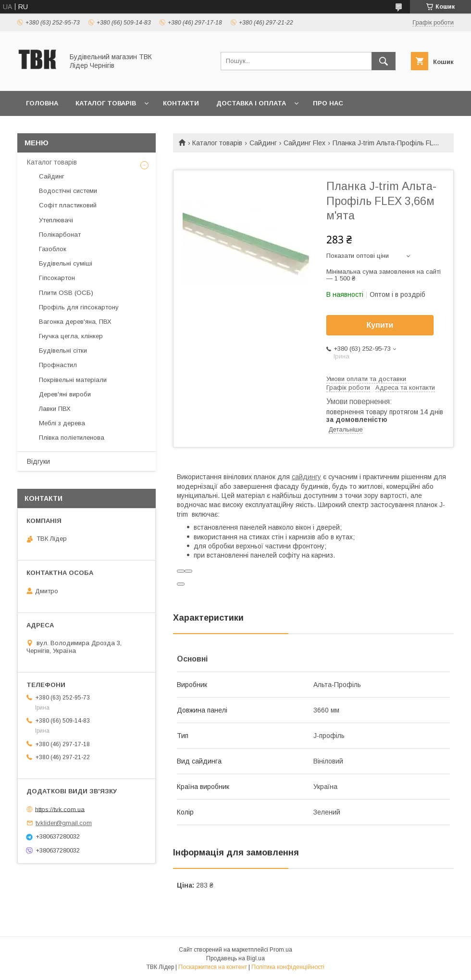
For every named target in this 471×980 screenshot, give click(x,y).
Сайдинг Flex (304, 143)
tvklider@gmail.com (64, 823)
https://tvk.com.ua (60, 809)
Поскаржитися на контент (213, 967)
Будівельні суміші (66, 263)
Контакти (181, 103)
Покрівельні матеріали (73, 380)
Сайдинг (263, 143)
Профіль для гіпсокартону (79, 307)
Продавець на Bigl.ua (235, 958)
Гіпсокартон (57, 278)
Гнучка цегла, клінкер (71, 336)
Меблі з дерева (62, 423)
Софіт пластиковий (68, 205)
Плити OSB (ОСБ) (66, 293)
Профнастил (58, 365)
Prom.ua (281, 950)
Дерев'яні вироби (65, 394)
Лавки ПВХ (55, 409)
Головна (42, 103)
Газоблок (53, 249)
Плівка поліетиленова (72, 438)
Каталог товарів (106, 103)
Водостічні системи (68, 191)
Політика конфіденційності (288, 967)
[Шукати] (384, 61)
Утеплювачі (56, 220)
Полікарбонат (60, 235)
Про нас (328, 103)
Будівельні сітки (63, 350)
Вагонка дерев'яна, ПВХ (75, 322)
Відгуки (38, 461)
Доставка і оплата (251, 103)
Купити (380, 325)
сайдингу (306, 477)
